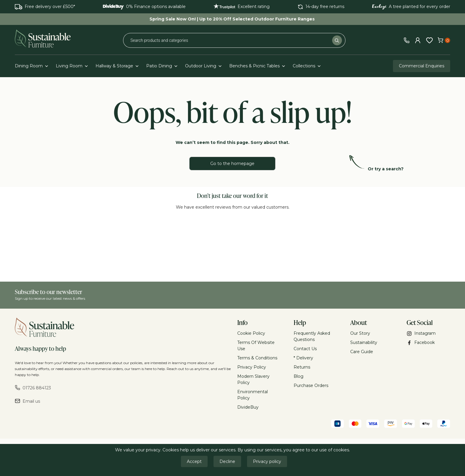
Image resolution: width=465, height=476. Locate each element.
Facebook (421, 343)
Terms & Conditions (257, 358)
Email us (27, 401)
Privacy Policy (252, 367)
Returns (302, 367)
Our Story (360, 333)
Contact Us (305, 349)
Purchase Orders (311, 385)
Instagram (421, 333)
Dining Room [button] (32, 66)
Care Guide (362, 352)
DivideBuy (248, 407)
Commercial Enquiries (422, 66)
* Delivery (303, 358)
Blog (298, 376)
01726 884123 (33, 388)
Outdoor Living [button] (204, 66)
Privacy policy (267, 461)
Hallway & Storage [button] (117, 66)
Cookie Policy (251, 333)
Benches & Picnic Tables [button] (257, 66)
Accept (194, 461)
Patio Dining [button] (162, 66)
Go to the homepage (232, 164)
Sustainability (364, 342)
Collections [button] (307, 66)
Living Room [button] (72, 66)
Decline (227, 461)
